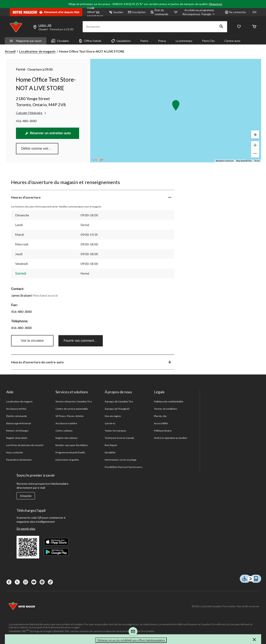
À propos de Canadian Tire (119, 401)
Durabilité (110, 452)
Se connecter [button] (236, 12)
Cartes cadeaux (64, 431)
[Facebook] (9, 582)
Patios (144, 41)
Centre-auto (232, 41)
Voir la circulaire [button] (32, 341)
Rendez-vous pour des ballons (72, 445)
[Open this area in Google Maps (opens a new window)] (98, 160)
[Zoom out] (255, 153)
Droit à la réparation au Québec (171, 438)
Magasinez (216, 4)
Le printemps (184, 41)
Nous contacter (15, 452)
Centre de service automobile (72, 409)
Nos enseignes (113, 416)
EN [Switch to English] (254, 12)
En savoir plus (26, 528)
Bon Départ (111, 445)
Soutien (116, 12)
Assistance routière (66, 423)
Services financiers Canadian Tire (74, 401)
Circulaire (60, 41)
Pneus (162, 41)
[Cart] (254, 27)
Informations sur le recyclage (121, 460)
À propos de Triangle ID (117, 409)
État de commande (159, 12)
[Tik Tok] (50, 582)
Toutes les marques (116, 431)
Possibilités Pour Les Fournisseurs (124, 467)
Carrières (110, 423)
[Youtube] (34, 582)
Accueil (10, 51)
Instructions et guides (67, 460)
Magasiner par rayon (26, 41)
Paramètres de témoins (19, 460)
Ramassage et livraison (19, 423)
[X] (17, 582)
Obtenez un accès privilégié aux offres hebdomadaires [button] (131, 640)
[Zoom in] (255, 145)
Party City (208, 41)
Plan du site (160, 416)
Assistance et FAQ (16, 409)
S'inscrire (26, 496)
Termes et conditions (166, 409)
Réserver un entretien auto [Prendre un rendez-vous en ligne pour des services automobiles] (48, 133)
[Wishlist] (239, 27)
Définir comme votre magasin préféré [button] (40, 149)
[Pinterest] (42, 582)
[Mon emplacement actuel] (255, 134)
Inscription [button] (137, 12)
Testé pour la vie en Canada (119, 438)
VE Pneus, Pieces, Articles (70, 416)
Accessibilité (161, 423)
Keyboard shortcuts (225, 161)
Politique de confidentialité (169, 401)
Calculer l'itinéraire (31, 113)
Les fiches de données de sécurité (25, 445)
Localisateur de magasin (37, 51)
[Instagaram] (26, 582)
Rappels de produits (17, 438)
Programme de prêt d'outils (70, 452)
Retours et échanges (17, 431)
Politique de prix (163, 431)
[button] (221, 27)
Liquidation (121, 41)
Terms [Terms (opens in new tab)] (257, 161)
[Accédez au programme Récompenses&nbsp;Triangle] (199, 12)
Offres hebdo (90, 41)
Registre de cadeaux (66, 438)
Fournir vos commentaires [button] (82, 341)
